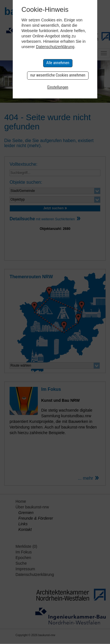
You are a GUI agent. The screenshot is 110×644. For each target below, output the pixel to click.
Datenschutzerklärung (55, 47)
